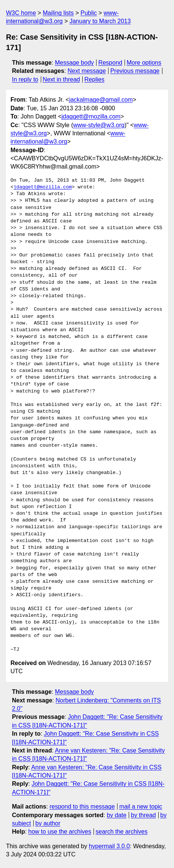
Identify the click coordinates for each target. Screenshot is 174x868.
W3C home (21, 13)
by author (48, 823)
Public (89, 13)
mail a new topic (141, 807)
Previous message (135, 71)
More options (144, 63)
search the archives (122, 832)
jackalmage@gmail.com (101, 100)
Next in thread (61, 79)
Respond (110, 63)
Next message (87, 71)
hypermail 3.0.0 (109, 846)
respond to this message (82, 807)
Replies (94, 79)
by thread (144, 815)
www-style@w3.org (99, 125)
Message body (74, 63)
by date (116, 815)
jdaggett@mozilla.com (91, 116)
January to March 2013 (100, 21)
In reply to (25, 79)
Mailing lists (58, 13)
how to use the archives (60, 832)
